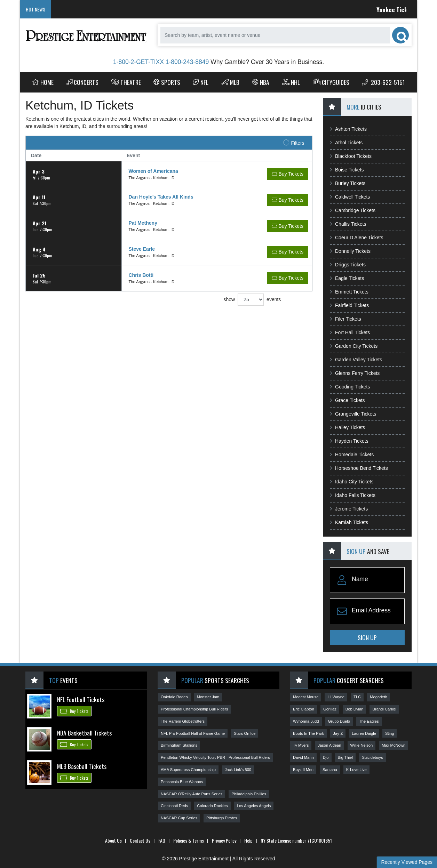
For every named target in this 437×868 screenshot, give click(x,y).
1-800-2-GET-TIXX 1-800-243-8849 (161, 62)
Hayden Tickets (349, 441)
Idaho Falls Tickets (353, 495)
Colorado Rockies (212, 806)
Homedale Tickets (352, 455)
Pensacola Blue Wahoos (182, 782)
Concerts (83, 82)
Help (248, 840)
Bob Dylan (355, 709)
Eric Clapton (304, 709)
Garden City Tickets (354, 346)
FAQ (162, 840)
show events (252, 300)
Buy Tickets (74, 711)
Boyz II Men (303, 770)
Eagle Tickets (347, 278)
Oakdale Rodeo (174, 697)
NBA (261, 82)
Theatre (126, 82)
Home (43, 82)
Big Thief (345, 757)
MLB (231, 82)
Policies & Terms (189, 840)
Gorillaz (330, 709)
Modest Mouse (306, 697)
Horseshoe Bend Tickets (359, 468)
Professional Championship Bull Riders (194, 709)
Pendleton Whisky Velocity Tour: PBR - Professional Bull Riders (215, 757)
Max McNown (394, 745)
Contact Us (140, 840)
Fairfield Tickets (349, 305)
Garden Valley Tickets (356, 360)
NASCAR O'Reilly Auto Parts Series (192, 794)
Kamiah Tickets (349, 522)
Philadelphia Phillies (249, 794)
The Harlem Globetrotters (183, 721)
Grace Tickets (347, 400)
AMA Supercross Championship (188, 770)
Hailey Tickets (347, 427)
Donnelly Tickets (350, 251)
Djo (326, 757)
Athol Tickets (346, 143)
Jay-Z (338, 733)
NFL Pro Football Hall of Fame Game (193, 733)
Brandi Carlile (384, 709)
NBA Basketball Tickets (84, 733)
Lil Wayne (336, 697)
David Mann (303, 757)
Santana (330, 770)
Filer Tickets (345, 319)
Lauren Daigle (364, 733)
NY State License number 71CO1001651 (296, 840)
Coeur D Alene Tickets (357, 238)
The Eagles (369, 721)
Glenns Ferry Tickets (355, 373)
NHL (291, 82)
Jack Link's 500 (238, 770)
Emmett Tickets (349, 292)
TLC (357, 697)
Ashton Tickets (348, 129)
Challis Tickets (348, 224)
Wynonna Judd (306, 721)
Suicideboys (372, 757)
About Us (113, 840)
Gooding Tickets (350, 387)
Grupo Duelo (339, 721)
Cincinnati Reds (174, 806)
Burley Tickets (348, 183)
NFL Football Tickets (81, 699)
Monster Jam (208, 697)
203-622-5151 (383, 82)
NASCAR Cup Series (179, 818)
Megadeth (379, 697)
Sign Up (367, 637)
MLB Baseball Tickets (82, 766)
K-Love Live (356, 770)
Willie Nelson (362, 745)
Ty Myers (301, 745)
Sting (390, 733)
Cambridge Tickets (353, 210)
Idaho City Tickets (352, 482)
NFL (201, 82)
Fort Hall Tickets (350, 332)
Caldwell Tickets (350, 197)
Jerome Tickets (349, 509)
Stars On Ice (245, 733)
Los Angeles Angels (254, 806)
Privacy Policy (224, 840)
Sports (167, 82)
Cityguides (331, 82)
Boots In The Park (308, 733)
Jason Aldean (329, 745)
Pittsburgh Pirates (222, 818)
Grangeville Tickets (353, 414)
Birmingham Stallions (179, 745)
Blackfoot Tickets (351, 156)
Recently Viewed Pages (407, 862)
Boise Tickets (347, 170)
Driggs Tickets (348, 265)
